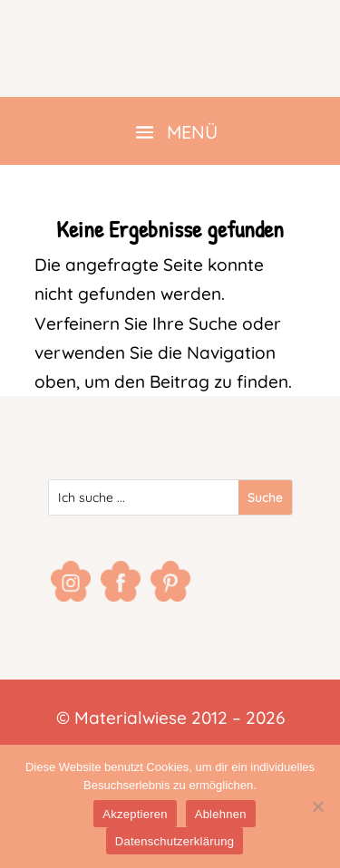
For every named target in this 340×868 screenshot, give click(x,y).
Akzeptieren (135, 814)
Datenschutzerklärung (175, 841)
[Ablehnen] (317, 806)
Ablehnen (221, 814)
